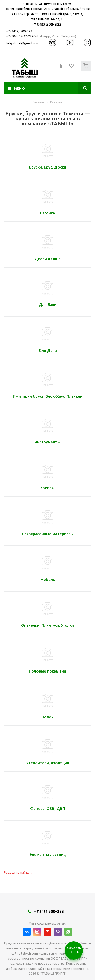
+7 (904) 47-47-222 (20, 36)
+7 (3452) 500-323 (19, 31)
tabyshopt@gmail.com (23, 43)
